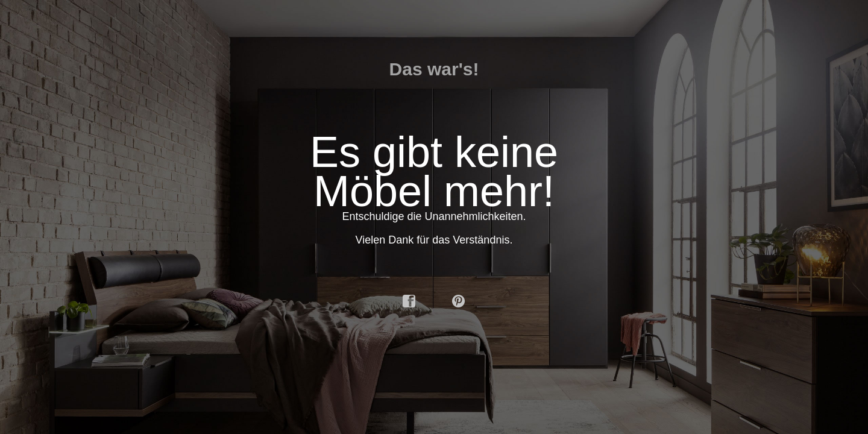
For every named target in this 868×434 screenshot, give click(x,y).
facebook (409, 301)
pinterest (459, 301)
